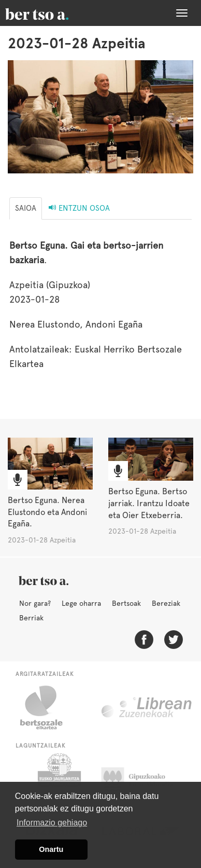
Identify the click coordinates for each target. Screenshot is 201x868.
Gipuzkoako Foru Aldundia (143, 779)
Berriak (31, 618)
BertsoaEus (52, 13)
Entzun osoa (79, 208)
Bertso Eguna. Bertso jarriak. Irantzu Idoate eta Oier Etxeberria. (149, 503)
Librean (147, 708)
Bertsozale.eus (48, 708)
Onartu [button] (51, 849)
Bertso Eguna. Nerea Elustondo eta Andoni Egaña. (47, 512)
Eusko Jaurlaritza (58, 779)
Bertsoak (126, 603)
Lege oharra (81, 603)
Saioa (26, 208)
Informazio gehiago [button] (52, 823)
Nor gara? (35, 603)
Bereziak (166, 603)
